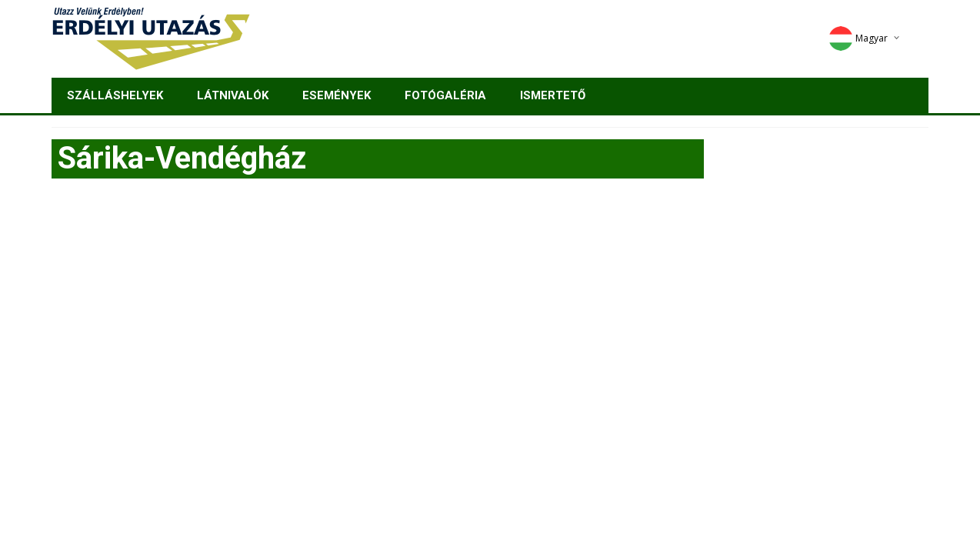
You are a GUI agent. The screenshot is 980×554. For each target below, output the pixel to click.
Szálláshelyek (115, 95)
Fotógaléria (445, 95)
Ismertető (553, 95)
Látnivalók (233, 95)
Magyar (858, 38)
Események (337, 95)
